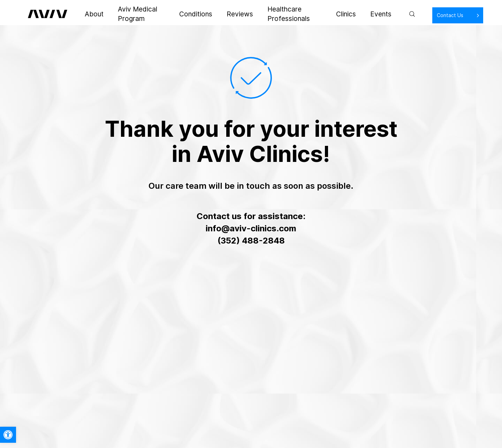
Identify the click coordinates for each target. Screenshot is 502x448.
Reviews (228, 14)
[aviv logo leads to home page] (50, 14)
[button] (8, 435)
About (93, 14)
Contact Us (427, 15)
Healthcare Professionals (281, 14)
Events (360, 14)
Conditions (192, 14)
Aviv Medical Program (140, 14)
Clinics (332, 14)
